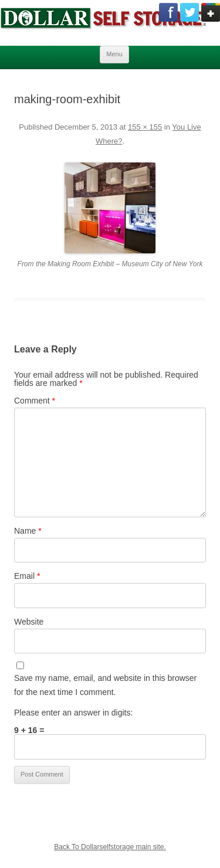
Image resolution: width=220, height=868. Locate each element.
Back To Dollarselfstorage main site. (110, 847)
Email (27, 576)
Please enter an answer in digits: (73, 713)
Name (28, 531)
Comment (35, 401)
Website (29, 622)
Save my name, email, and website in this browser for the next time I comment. (105, 685)
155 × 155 (145, 127)
